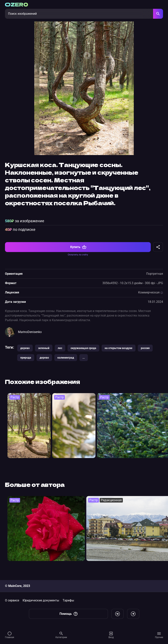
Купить (78, 251)
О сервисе (12, 600)
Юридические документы (41, 600)
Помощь (69, 614)
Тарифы (68, 600)
